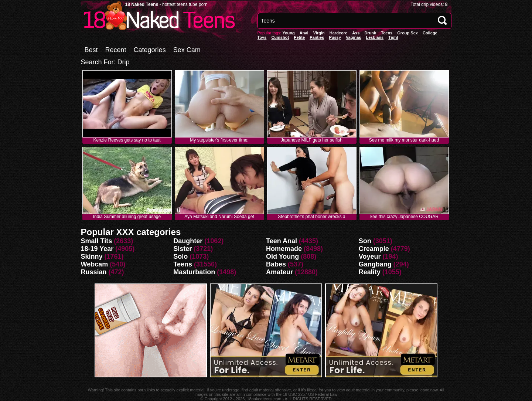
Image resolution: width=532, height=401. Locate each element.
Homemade (284, 249)
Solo (180, 256)
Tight (393, 37)
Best (91, 50)
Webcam (95, 264)
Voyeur (370, 256)
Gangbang (375, 264)
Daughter (188, 241)
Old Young (282, 256)
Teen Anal (282, 241)
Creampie (374, 249)
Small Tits (97, 241)
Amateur (279, 272)
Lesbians (375, 37)
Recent (116, 50)
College (430, 33)
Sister (183, 249)
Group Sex (407, 33)
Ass (356, 33)
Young (288, 33)
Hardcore (338, 33)
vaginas (354, 37)
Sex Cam (187, 50)
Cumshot (280, 37)
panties (317, 37)
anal (304, 33)
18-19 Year (97, 249)
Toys (262, 37)
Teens (387, 33)
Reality (370, 272)
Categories (150, 50)
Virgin (319, 33)
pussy (335, 37)
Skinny (92, 256)
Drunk (370, 33)
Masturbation (194, 272)
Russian (94, 272)
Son (365, 241)
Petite (299, 37)
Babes (276, 264)
